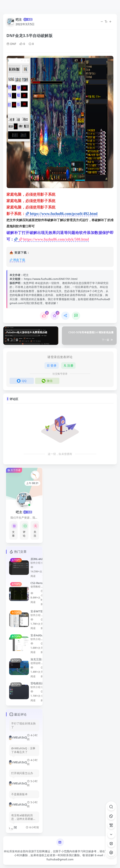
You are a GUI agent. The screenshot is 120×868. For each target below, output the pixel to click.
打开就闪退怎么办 (22, 773)
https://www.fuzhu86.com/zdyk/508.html (56, 239)
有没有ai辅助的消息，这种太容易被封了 (23, 817)
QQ (22, 381)
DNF (11, 44)
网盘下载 (19, 260)
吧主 (19, 19)
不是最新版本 (19, 794)
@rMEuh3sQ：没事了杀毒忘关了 (23, 750)
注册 (68, 365)
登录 (52, 365)
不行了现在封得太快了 (23, 725)
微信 (47, 381)
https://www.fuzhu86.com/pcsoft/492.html (64, 214)
